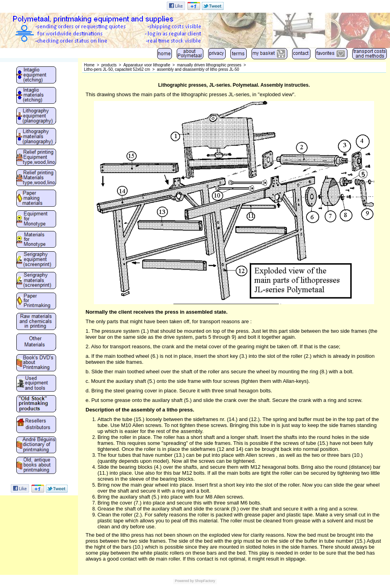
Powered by (184, 581)
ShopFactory (205, 581)
